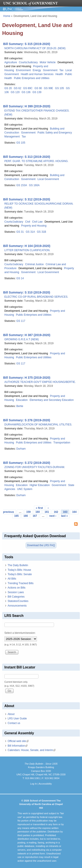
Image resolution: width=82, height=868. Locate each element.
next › (53, 516)
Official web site (18, 741)
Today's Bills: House (19, 570)
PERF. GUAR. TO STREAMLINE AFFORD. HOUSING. (36, 161)
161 (47, 512)
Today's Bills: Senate (20, 574)
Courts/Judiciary (28, 62)
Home (7, 16)
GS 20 (8, 88)
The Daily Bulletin (18, 565)
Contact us (14, 723)
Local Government (48, 179)
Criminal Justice (34, 264)
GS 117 (21, 321)
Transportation (62, 443)
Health (59, 74)
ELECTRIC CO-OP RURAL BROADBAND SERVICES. (36, 297)
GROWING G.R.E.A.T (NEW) (22, 339)
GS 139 (37, 92)
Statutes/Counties (18, 601)
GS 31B (42, 232)
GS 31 (20, 232)
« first (39, 508)
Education (22, 400)
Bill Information (18, 746)
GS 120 (15, 92)
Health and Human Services (37, 74)
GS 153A (22, 185)
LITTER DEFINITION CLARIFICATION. (27, 250)
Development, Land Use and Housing (26, 129)
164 (74, 512)
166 (26, 516)
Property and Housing (34, 226)
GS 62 (17, 88)
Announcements (17, 606)
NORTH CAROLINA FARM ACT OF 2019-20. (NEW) (35, 48)
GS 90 (38, 88)
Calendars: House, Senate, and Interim (32, 750)
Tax (61, 70)
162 (56, 512)
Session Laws (16, 592)
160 (38, 512)
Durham (21, 449)
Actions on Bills (17, 588)
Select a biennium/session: (20, 633)
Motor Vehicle (48, 62)
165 (16, 516)
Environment (23, 70)
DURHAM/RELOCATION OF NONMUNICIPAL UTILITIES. (38, 425)
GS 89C (28, 88)
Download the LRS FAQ (41, 545)
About (11, 714)
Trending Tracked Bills (21, 583)
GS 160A (34, 185)
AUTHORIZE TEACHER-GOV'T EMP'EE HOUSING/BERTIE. (40, 382)
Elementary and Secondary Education (51, 400)
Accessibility (45, 784)
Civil (28, 222)
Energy (37, 70)
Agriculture (11, 62)
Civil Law (37, 222)
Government (50, 70)
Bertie (20, 406)
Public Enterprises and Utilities (32, 78)
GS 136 (26, 92)
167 (35, 516)
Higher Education (40, 485)
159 (28, 512)
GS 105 (60, 88)
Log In (34, 784)
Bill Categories (16, 597)
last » (64, 516)
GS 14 (20, 278)
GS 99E (49, 88)
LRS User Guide (17, 719)
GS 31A (30, 232)
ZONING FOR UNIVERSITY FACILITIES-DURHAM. (35, 467)
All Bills (12, 579)
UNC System (25, 489)
